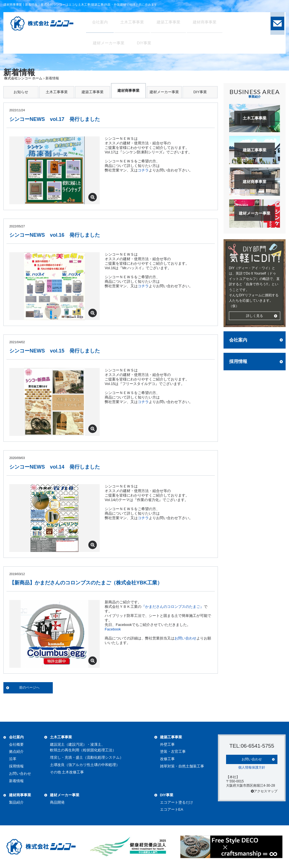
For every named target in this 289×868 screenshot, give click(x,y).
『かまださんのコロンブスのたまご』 (173, 607)
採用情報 (238, 361)
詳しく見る (255, 316)
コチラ (143, 170)
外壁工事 (167, 744)
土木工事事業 (57, 92)
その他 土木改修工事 (67, 772)
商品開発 (57, 802)
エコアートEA (172, 809)
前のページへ (29, 688)
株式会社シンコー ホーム (23, 78)
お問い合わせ (185, 638)
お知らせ (21, 92)
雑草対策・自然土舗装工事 (182, 766)
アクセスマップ (264, 791)
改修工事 (167, 759)
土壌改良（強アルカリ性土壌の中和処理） (85, 765)
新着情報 (16, 781)
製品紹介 (16, 802)
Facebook (113, 629)
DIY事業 (200, 92)
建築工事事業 (93, 92)
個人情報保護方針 (252, 767)
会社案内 (238, 340)
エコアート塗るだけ (177, 802)
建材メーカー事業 (164, 92)
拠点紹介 (16, 751)
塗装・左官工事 (173, 751)
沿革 (13, 759)
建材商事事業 (128, 91)
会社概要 (16, 744)
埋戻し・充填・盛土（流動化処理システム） (87, 757)
